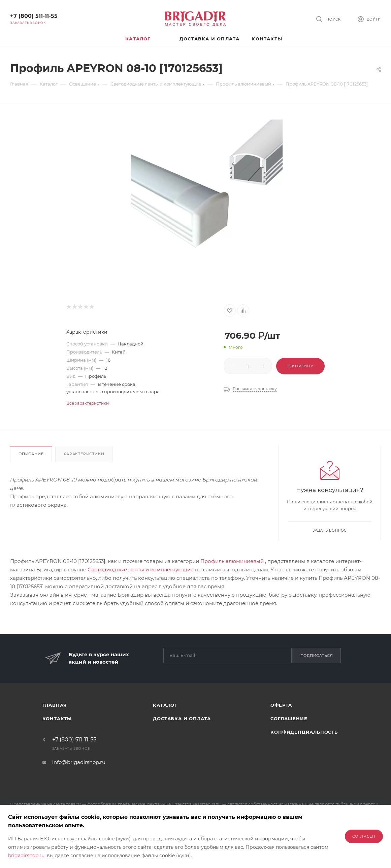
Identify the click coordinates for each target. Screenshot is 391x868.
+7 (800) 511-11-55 (34, 16)
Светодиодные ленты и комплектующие (141, 570)
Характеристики (84, 454)
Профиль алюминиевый (232, 561)
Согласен (364, 836)
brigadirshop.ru (26, 856)
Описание (31, 454)
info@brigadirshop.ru (79, 762)
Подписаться (317, 656)
